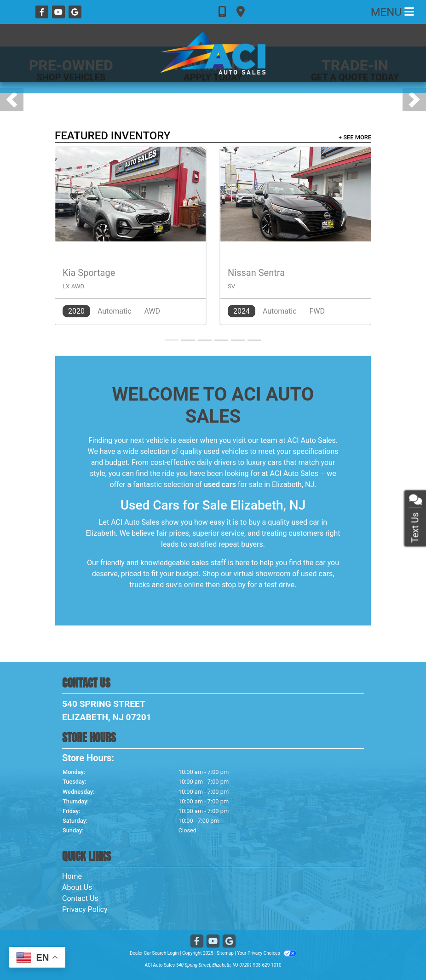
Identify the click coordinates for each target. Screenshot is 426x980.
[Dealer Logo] (213, 53)
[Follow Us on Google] (75, 12)
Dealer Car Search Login (154, 953)
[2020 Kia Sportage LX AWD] (130, 235)
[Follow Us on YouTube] (59, 12)
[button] (12, 100)
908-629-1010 (267, 965)
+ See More (355, 137)
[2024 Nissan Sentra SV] (296, 235)
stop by (234, 585)
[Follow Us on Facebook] (43, 12)
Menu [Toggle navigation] (392, 12)
